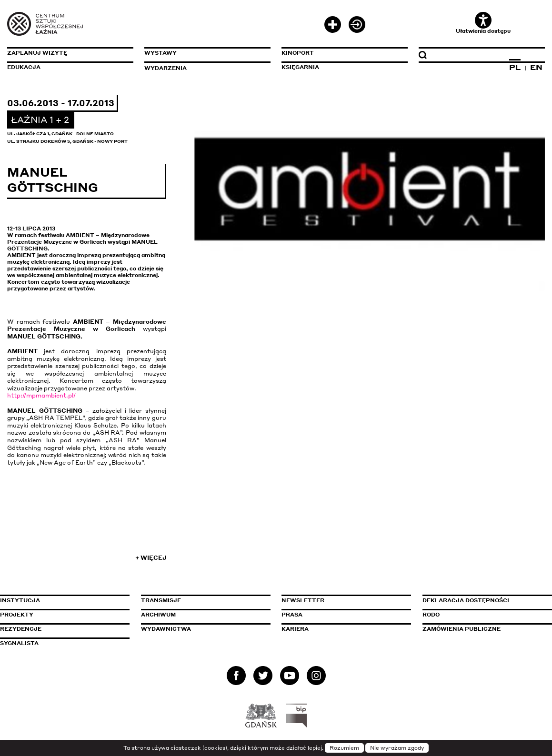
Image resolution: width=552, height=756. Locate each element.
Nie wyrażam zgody (397, 748)
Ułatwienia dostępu (483, 23)
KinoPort (298, 53)
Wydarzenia (166, 68)
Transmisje (201, 600)
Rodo (431, 615)
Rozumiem (344, 748)
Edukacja (24, 67)
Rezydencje (21, 629)
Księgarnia (300, 67)
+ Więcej (151, 558)
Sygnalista (19, 643)
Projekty (17, 615)
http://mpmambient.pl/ (41, 395)
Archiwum (158, 615)
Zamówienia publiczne (483, 629)
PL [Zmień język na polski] (515, 67)
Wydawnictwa (166, 629)
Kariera (295, 629)
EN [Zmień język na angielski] (536, 67)
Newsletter (303, 600)
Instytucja (20, 600)
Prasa (292, 615)
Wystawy (161, 53)
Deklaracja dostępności (466, 600)
